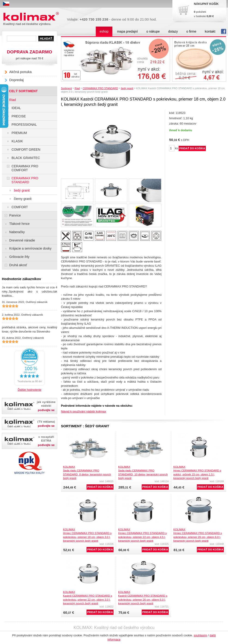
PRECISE (19, 116)
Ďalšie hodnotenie (30, 390)
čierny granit (23, 199)
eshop (104, 31)
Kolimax (32, 17)
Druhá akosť (18, 265)
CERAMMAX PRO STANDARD (100, 88)
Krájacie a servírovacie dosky (30, 248)
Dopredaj (16, 80)
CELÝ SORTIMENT (23, 91)
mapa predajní (127, 31)
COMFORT (20, 207)
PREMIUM (19, 133)
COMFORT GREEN (26, 150)
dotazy (173, 31)
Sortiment (66, 88)
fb (224, 31)
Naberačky (17, 232)
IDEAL (16, 108)
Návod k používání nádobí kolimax (84, 411)
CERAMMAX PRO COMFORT (25, 168)
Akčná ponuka (20, 72)
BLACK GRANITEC (26, 158)
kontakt (210, 31)
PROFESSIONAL (24, 125)
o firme (191, 31)
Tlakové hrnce (19, 224)
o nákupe (153, 31)
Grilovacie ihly (19, 257)
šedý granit (127, 88)
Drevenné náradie (22, 240)
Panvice (15, 215)
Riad (77, 88)
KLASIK (17, 141)
